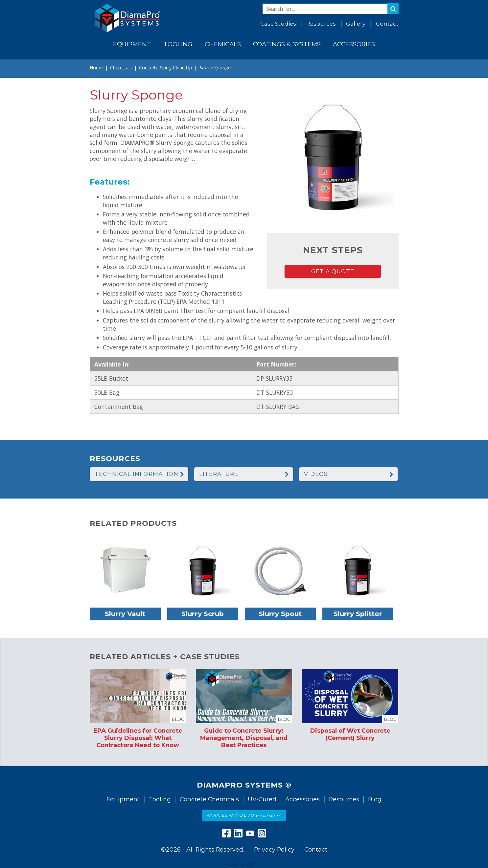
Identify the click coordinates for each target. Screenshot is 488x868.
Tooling (160, 799)
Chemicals (121, 67)
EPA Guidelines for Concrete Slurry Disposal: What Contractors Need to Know (138, 738)
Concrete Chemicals (209, 799)
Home (96, 67)
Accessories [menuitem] (354, 44)
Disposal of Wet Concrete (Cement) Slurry (350, 734)
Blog (375, 799)
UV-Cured (262, 799)
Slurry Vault (125, 614)
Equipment (123, 799)
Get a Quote (333, 271)
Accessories (302, 799)
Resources (321, 24)
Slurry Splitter (358, 614)
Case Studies (278, 24)
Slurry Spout (280, 614)
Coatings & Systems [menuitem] (287, 44)
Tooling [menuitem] (178, 44)
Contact (387, 24)
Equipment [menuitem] (132, 44)
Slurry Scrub (203, 614)
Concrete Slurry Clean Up (165, 67)
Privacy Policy (274, 849)
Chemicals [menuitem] (223, 44)
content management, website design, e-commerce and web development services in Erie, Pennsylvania (244, 864)
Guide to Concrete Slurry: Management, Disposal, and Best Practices (244, 738)
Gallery (356, 24)
